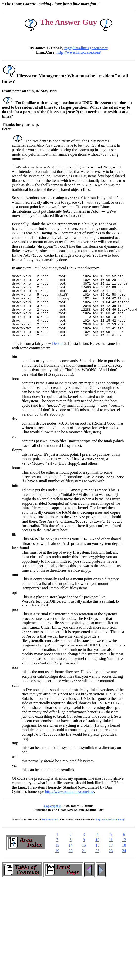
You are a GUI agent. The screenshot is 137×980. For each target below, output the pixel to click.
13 (57, 859)
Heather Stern (50, 833)
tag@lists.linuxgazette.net (86, 48)
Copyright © (53, 819)
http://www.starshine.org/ (110, 833)
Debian (58, 356)
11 (111, 853)
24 (124, 864)
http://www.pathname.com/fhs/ (70, 805)
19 (57, 864)
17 (111, 859)
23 (111, 864)
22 (97, 864)
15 (84, 859)
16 (97, 859)
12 (124, 853)
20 (71, 864)
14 (71, 859)
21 (84, 864)
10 (97, 853)
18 (124, 859)
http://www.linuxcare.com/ (79, 52)
